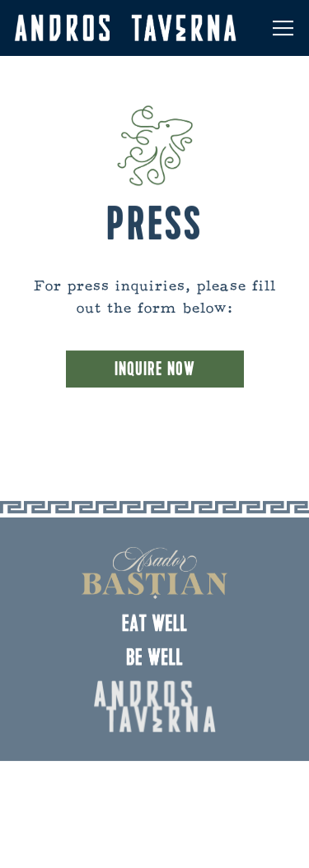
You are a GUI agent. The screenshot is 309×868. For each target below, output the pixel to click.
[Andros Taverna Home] (125, 28)
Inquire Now (155, 371)
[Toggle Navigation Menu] (283, 28)
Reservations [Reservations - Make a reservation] (154, 784)
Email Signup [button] (154, 841)
